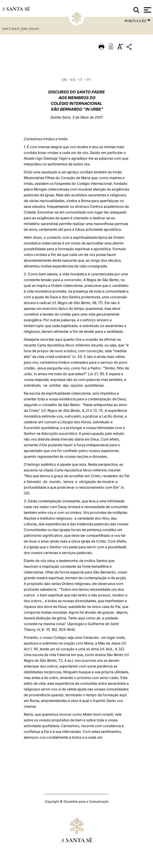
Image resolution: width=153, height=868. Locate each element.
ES (73, 80)
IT (81, 80)
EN (64, 80)
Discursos (11, 29)
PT (89, 80)
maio (35, 29)
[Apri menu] (147, 10)
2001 (25, 29)
